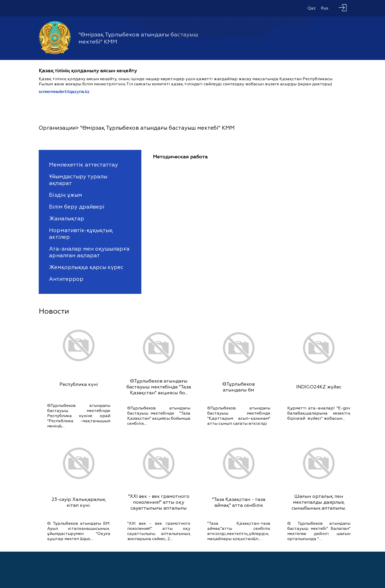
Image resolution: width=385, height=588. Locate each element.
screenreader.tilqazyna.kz (64, 92)
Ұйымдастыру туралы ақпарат (78, 180)
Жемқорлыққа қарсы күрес (86, 267)
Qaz (312, 8)
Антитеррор (66, 279)
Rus (325, 8)
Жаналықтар (67, 219)
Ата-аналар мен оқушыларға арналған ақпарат (89, 252)
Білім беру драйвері (77, 207)
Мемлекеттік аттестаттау (83, 165)
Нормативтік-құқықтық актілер (81, 234)
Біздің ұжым (66, 195)
